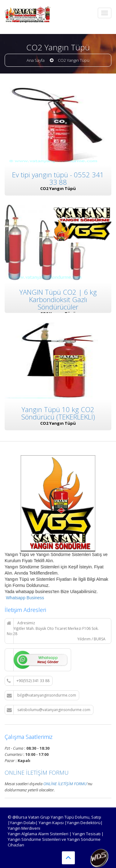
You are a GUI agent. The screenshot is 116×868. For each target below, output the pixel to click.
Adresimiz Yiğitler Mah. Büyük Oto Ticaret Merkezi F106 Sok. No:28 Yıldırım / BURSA (56, 631)
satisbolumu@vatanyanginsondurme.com (49, 710)
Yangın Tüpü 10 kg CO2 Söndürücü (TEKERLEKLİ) (58, 412)
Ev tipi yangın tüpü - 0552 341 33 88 (58, 178)
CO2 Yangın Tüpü (74, 60)
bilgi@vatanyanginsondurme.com (41, 695)
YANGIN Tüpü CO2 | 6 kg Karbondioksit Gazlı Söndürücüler (58, 299)
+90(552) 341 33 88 (28, 681)
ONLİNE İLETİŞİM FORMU (37, 773)
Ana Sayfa (36, 60)
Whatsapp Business (24, 598)
